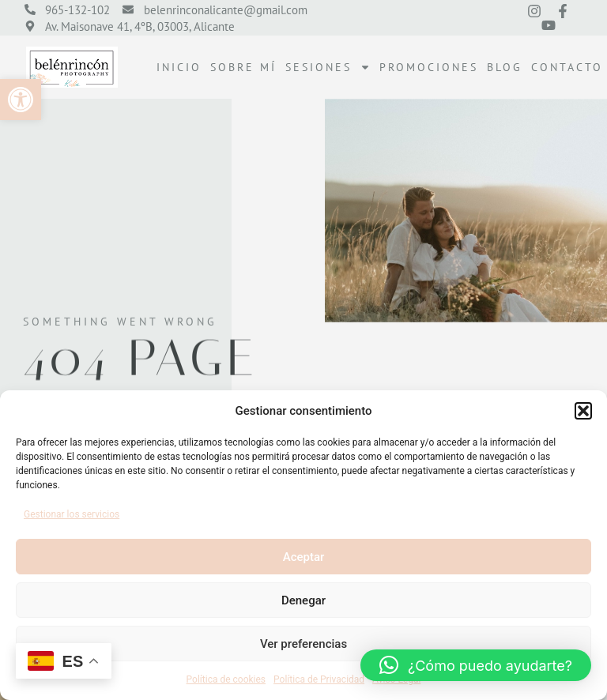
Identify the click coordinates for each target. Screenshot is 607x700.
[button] (21, 100)
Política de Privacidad (319, 679)
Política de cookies (226, 679)
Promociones (429, 67)
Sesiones (328, 67)
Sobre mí (243, 67)
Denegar (303, 600)
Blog (505, 67)
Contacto (567, 67)
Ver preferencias (303, 644)
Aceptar (304, 557)
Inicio (179, 67)
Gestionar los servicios (72, 514)
